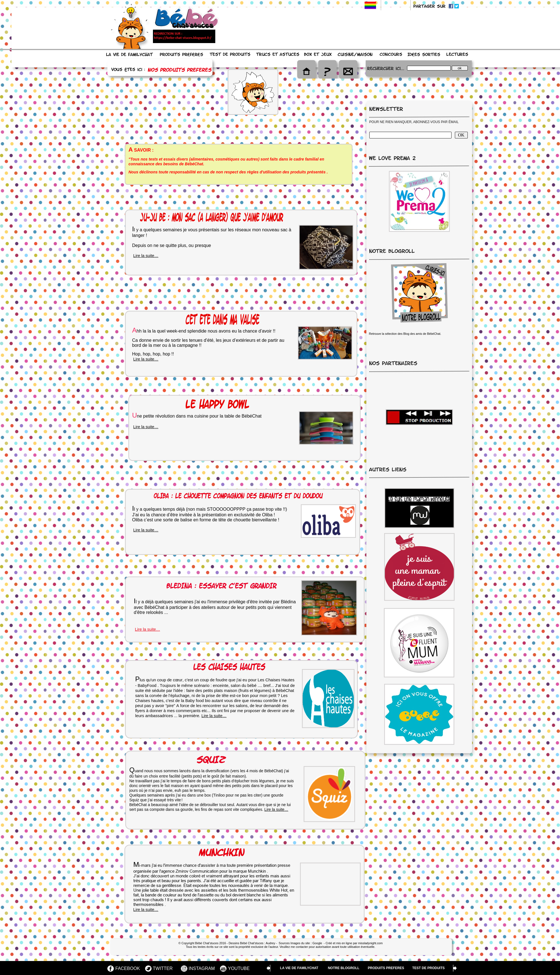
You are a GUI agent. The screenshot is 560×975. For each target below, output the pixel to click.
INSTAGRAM (202, 968)
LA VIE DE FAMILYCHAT (299, 968)
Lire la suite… (146, 530)
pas (186, 790)
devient (239, 895)
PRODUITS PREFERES (386, 968)
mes (171, 711)
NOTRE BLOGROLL (344, 968)
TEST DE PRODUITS (428, 968)
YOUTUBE (239, 968)
